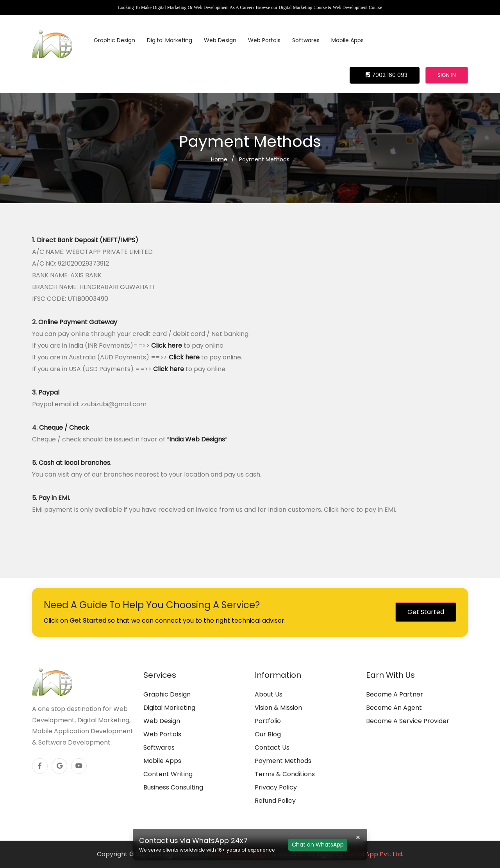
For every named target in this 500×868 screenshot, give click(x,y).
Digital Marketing (170, 40)
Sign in (447, 75)
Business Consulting (173, 787)
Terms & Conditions (285, 774)
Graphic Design (114, 40)
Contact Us (272, 747)
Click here (167, 346)
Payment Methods (264, 159)
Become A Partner (395, 694)
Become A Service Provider (408, 721)
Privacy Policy (276, 787)
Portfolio (268, 721)
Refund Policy (275, 801)
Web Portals (264, 40)
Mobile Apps (347, 40)
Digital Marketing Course (303, 7)
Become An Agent (394, 708)
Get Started (426, 612)
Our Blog (268, 734)
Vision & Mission (278, 708)
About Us (269, 694)
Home (219, 159)
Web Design (220, 40)
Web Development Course (357, 7)
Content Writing (168, 774)
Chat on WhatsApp (318, 845)
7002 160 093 (387, 75)
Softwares (306, 40)
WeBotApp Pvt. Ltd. (374, 854)
